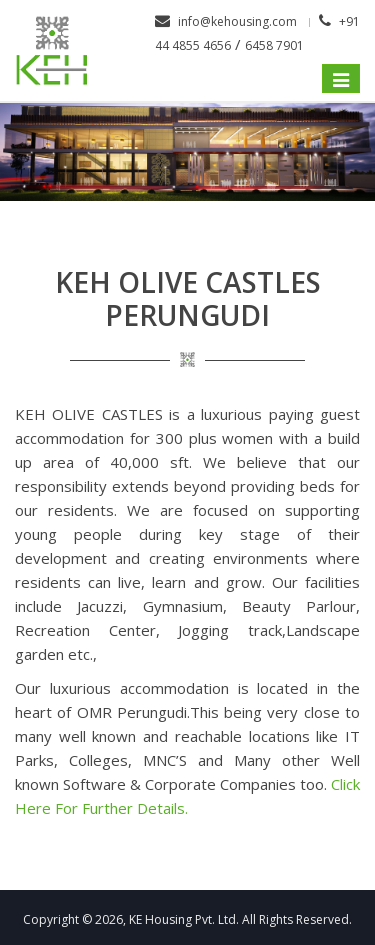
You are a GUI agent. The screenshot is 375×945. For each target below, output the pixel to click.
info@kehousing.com (237, 21)
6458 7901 (274, 45)
